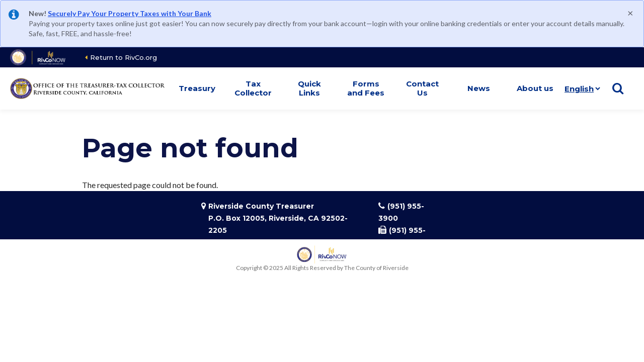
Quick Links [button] (309, 88)
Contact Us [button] (422, 88)
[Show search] (618, 88)
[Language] (580, 88)
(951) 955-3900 (401, 212)
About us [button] (535, 88)
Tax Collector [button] (253, 88)
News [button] (479, 88)
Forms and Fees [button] (366, 88)
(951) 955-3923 (402, 236)
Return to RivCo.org (124, 57)
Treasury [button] (197, 88)
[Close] (630, 13)
